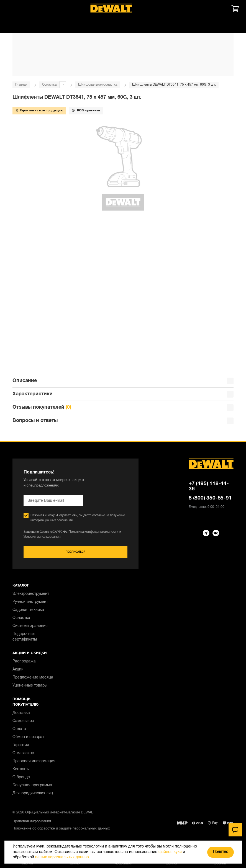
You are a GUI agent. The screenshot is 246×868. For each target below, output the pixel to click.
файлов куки (170, 852)
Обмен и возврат (28, 740)
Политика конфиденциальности (91, 534)
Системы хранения (30, 628)
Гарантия (21, 748)
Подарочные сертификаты (25, 639)
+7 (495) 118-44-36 (209, 489)
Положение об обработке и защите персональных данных (61, 831)
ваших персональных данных (62, 857)
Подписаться (75, 555)
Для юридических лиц (33, 796)
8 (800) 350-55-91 (210, 500)
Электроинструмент (31, 596)
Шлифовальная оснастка (98, 85)
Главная (21, 85)
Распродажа (24, 664)
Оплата (19, 732)
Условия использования (41, 539)
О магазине (23, 756)
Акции (18, 672)
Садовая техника (28, 612)
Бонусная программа (32, 788)
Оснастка (49, 85)
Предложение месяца (33, 680)
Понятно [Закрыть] (221, 852)
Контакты (21, 772)
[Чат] (235, 830)
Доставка (21, 715)
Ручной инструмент (30, 604)
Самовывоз (23, 724)
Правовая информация (34, 764)
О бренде (21, 780)
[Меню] (12, 8)
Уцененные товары (30, 688)
